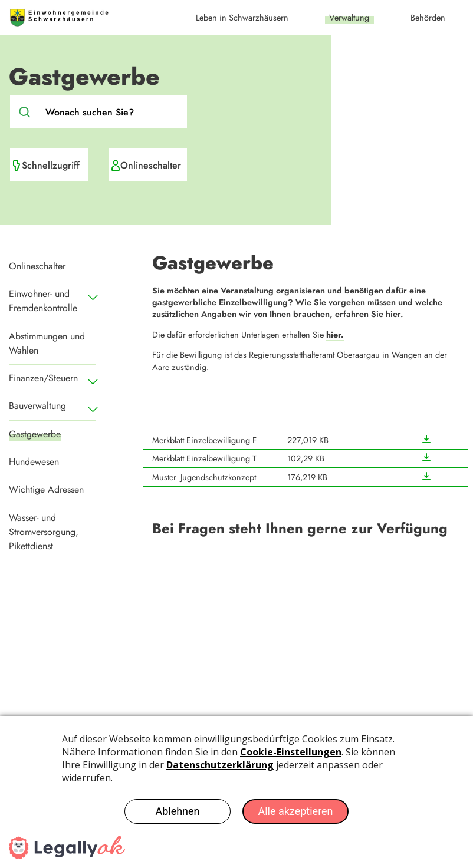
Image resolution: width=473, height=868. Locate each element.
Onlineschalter (151, 165)
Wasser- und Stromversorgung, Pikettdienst (44, 532)
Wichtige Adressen (46, 489)
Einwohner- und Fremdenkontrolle (43, 301)
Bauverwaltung (37, 406)
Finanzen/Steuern (43, 378)
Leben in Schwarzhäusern (242, 18)
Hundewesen (34, 462)
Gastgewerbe (35, 434)
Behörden (428, 18)
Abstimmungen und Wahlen (47, 343)
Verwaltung (349, 18)
